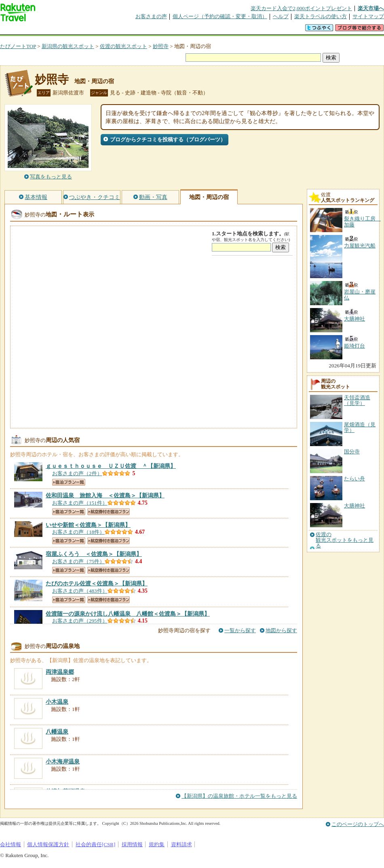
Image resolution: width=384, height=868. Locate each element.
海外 (61, 30)
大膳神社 (354, 506)
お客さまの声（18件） (78, 532)
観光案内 (194, 30)
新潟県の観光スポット (68, 46)
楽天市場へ (371, 8)
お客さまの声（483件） (80, 591)
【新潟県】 (111, 466)
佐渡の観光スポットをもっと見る (345, 540)
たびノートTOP (18, 46)
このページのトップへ (358, 824)
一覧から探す (240, 630)
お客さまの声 (151, 16)
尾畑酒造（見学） (360, 427)
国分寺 (352, 452)
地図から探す (281, 630)
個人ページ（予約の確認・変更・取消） (220, 16)
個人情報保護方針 (48, 844)
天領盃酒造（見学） (357, 400)
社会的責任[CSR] (96, 844)
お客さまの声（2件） (77, 473)
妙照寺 (161, 46)
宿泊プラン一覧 (69, 482)
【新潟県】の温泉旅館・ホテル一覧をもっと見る (239, 796)
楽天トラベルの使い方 (321, 16)
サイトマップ (368, 16)
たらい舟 (354, 479)
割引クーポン (128, 30)
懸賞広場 (95, 30)
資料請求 (181, 844)
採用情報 (132, 844)
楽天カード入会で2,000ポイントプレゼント (301, 8)
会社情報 (11, 844)
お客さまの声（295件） (80, 621)
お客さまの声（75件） (78, 561)
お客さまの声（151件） (80, 503)
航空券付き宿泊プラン (109, 512)
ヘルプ (281, 16)
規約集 (157, 844)
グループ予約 (161, 30)
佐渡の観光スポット (123, 46)
